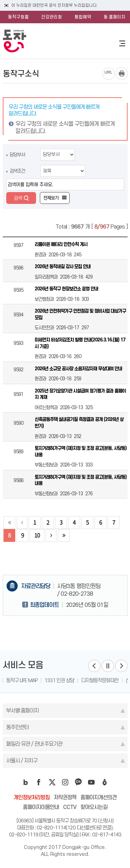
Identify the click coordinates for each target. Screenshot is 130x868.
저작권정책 (65, 797)
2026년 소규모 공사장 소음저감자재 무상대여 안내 (78, 369)
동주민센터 (18, 727)
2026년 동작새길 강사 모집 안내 (63, 267)
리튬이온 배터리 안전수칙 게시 (61, 244)
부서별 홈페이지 (23, 710)
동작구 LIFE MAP (22, 680)
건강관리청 (52, 17)
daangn (105, 782)
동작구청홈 (18, 17)
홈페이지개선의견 (98, 797)
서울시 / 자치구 (22, 760)
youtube (92, 782)
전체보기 (51, 198)
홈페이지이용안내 (41, 807)
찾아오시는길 (94, 807)
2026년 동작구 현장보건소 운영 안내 (66, 289)
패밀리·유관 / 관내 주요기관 (34, 744)
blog (26, 782)
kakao (78, 782)
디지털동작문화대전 (100, 680)
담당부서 (17, 155)
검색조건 (17, 171)
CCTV (70, 807)
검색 (18, 198)
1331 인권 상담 (59, 680)
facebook (39, 782)
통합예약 (83, 17)
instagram (65, 782)
